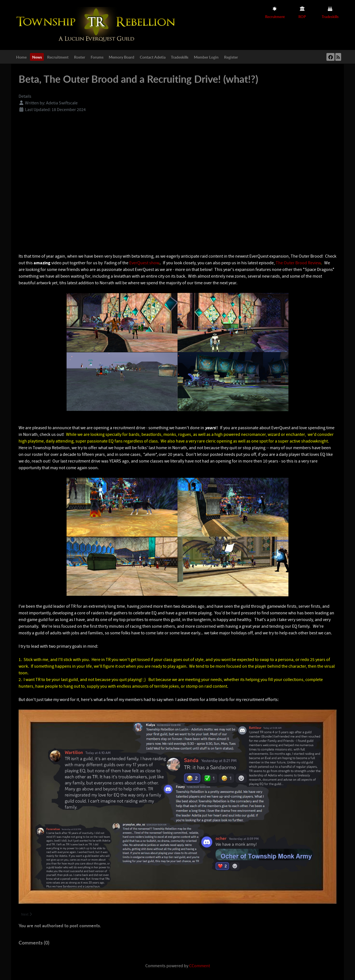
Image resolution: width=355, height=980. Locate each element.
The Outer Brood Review (298, 263)
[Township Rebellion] (97, 25)
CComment (200, 966)
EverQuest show (144, 263)
